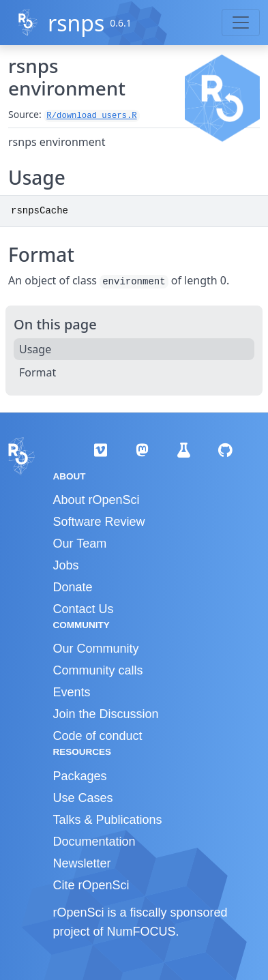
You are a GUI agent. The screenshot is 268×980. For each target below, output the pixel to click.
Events (72, 692)
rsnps (76, 23)
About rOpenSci (96, 500)
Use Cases (83, 798)
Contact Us (84, 609)
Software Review (99, 522)
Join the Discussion (106, 714)
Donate (73, 587)
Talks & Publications (108, 820)
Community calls (98, 670)
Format (38, 372)
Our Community (96, 649)
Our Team (80, 544)
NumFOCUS (142, 932)
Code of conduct (98, 736)
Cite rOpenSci (91, 885)
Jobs (66, 565)
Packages (80, 776)
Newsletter (82, 863)
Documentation (94, 842)
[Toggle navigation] (241, 23)
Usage (35, 349)
